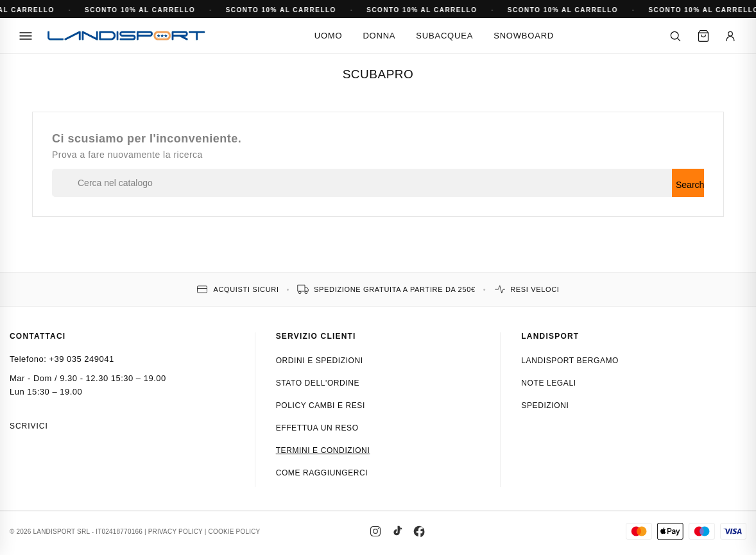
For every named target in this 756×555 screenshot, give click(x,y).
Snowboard (524, 36)
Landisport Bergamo (570, 361)
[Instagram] (375, 531)
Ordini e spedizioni (320, 361)
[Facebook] (419, 531)
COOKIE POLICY (235, 532)
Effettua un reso (317, 428)
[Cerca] (675, 36)
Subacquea (444, 36)
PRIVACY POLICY (176, 532)
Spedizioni (545, 406)
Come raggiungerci (322, 473)
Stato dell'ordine (318, 383)
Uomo (329, 36)
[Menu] (26, 36)
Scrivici (29, 426)
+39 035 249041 (81, 359)
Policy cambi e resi (321, 406)
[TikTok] (397, 531)
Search (690, 185)
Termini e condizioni (323, 450)
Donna (379, 36)
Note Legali (548, 383)
